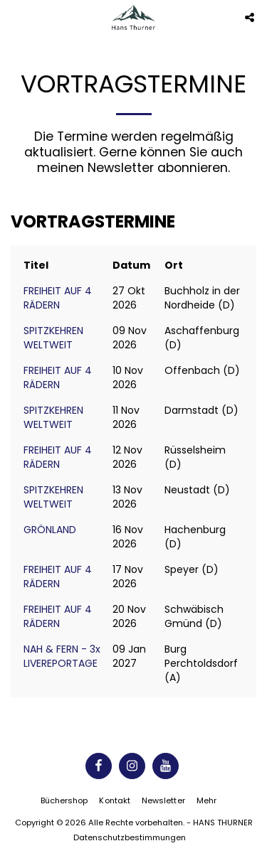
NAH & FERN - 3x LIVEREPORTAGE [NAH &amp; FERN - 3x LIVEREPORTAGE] (62, 656)
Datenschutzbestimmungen (130, 837)
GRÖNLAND (50, 530)
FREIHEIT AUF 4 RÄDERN (58, 298)
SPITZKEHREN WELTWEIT (53, 338)
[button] (16, 17)
